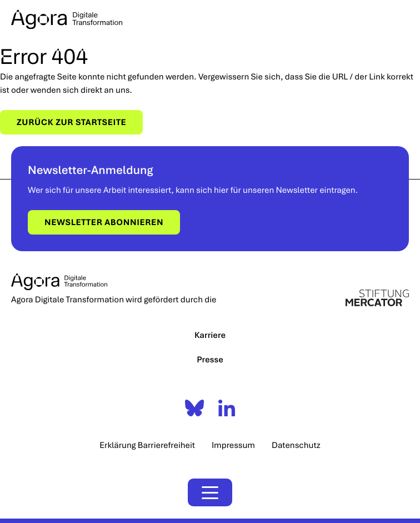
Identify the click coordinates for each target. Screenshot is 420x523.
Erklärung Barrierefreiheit (147, 445)
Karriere (210, 335)
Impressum (233, 445)
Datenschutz (296, 445)
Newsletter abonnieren (104, 222)
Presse (210, 360)
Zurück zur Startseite (71, 122)
